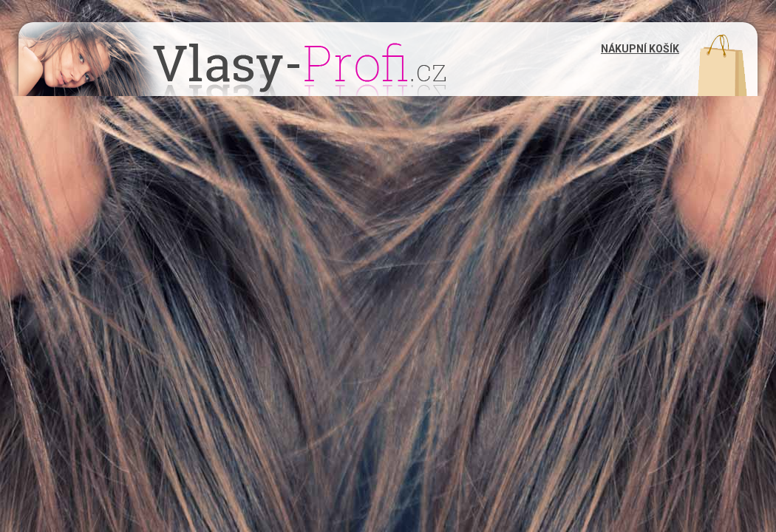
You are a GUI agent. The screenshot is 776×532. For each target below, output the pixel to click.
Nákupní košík (640, 49)
